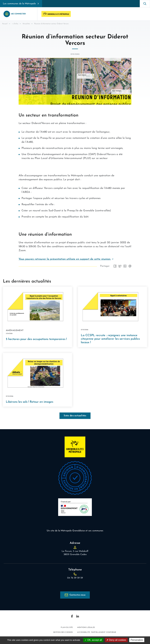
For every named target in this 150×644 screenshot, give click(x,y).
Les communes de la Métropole (19, 4)
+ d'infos (15, 24)
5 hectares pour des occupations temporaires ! (36, 339)
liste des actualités (75, 416)
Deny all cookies (116, 640)
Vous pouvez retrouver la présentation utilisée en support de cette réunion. (65, 259)
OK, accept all (93, 640)
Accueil (5, 24)
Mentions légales (86, 628)
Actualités (26, 24)
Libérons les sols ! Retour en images (30, 402)
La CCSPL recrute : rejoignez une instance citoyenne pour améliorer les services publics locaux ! (110, 339)
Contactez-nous (78, 595)
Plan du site (67, 628)
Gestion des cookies (63, 632)
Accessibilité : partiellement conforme (97, 632)
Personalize (137, 640)
